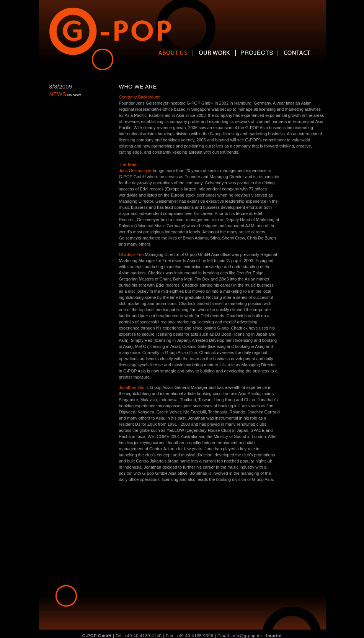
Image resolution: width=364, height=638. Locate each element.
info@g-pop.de (247, 636)
